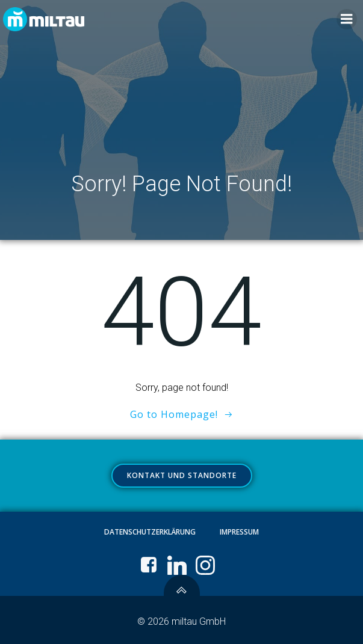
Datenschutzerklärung (150, 532)
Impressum (239, 532)
